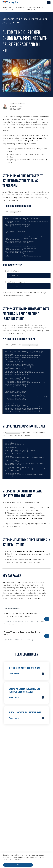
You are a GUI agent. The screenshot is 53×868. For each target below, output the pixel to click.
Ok (18, 865)
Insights (12, 8)
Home (5, 8)
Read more (14, 674)
